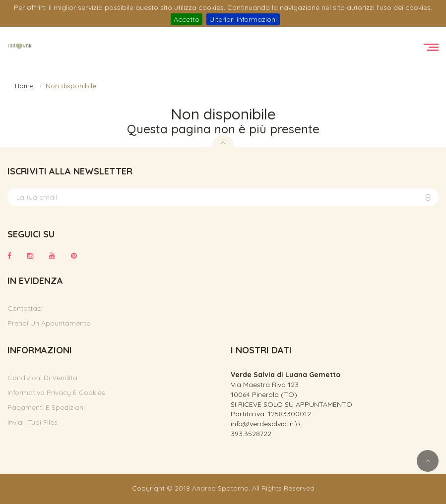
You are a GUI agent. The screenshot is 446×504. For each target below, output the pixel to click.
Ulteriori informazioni (243, 19)
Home (24, 86)
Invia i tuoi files (32, 422)
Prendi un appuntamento (49, 323)
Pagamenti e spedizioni (46, 407)
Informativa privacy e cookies (56, 392)
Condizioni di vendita (42, 378)
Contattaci (25, 308)
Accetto (187, 19)
